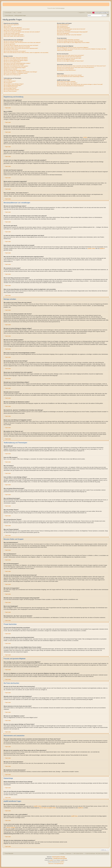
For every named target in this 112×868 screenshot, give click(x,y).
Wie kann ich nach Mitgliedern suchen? (66, 60)
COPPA (85, 137)
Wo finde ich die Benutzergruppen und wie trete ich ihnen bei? (71, 29)
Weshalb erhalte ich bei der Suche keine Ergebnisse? (69, 57)
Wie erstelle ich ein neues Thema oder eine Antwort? (16, 58)
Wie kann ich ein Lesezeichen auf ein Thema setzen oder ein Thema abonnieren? (76, 67)
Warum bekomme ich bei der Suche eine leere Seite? (69, 58)
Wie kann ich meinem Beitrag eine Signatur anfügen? (16, 60)
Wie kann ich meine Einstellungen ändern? (13, 41)
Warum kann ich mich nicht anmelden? (12, 30)
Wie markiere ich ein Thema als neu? (12, 75)
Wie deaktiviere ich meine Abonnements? (66, 70)
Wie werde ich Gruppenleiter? (64, 30)
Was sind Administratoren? (63, 25)
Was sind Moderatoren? (62, 26)
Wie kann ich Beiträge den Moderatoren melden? (15, 70)
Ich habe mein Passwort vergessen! (12, 33)
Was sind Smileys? (8, 82)
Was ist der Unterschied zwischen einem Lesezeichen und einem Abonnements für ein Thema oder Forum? (81, 66)
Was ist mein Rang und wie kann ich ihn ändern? (15, 51)
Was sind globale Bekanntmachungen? (12, 85)
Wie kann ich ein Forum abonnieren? (65, 69)
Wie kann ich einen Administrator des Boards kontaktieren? (70, 86)
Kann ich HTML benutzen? (10, 81)
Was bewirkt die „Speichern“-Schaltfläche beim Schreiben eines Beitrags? (20, 72)
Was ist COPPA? (7, 26)
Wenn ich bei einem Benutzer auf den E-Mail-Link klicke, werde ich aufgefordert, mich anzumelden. (26, 53)
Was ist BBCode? (8, 80)
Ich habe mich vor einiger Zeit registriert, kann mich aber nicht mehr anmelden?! (22, 32)
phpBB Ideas (74, 816)
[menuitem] (14, 13)
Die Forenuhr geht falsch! (9, 44)
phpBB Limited (91, 248)
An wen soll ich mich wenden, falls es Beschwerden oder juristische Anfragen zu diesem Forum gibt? (80, 84)
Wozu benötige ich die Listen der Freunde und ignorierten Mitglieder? (73, 47)
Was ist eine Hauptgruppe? (63, 33)
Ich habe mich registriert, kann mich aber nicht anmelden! (17, 29)
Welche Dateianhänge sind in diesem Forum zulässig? (69, 75)
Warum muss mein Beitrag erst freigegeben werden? (16, 73)
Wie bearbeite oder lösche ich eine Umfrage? (14, 65)
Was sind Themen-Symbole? (10, 91)
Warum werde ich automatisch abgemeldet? (14, 35)
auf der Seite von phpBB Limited (48, 808)
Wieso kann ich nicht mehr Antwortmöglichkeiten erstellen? (17, 63)
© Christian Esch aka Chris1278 (60, 859)
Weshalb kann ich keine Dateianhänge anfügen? (15, 68)
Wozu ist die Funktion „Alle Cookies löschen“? (14, 36)
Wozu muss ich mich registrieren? (11, 25)
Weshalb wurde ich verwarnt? (10, 69)
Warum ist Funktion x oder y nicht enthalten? (67, 83)
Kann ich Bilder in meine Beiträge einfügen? (14, 84)
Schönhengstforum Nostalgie (59, 857)
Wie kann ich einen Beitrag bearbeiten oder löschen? (16, 59)
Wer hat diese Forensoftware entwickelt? (66, 81)
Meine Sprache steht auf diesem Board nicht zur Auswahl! (17, 47)
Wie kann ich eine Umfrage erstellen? (12, 62)
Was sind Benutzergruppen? (63, 28)
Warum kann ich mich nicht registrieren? (13, 28)
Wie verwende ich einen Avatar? (11, 50)
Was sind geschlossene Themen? (11, 90)
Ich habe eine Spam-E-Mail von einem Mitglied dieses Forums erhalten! (73, 43)
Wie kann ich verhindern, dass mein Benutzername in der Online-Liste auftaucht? (22, 43)
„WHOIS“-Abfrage (10, 827)
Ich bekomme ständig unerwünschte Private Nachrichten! (70, 41)
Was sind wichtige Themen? (10, 88)
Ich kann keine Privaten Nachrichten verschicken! (68, 40)
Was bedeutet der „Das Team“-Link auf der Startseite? (69, 35)
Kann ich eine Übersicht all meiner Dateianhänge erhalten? (70, 77)
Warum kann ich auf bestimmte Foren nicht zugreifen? (16, 66)
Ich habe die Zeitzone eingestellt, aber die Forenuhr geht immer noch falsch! (21, 45)
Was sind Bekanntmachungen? (11, 87)
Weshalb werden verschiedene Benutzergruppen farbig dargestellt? (72, 32)
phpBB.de (102, 248)
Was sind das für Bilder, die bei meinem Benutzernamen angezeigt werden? (21, 48)
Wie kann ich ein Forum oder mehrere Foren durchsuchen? (71, 55)
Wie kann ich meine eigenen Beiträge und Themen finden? (70, 61)
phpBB (51, 860)
